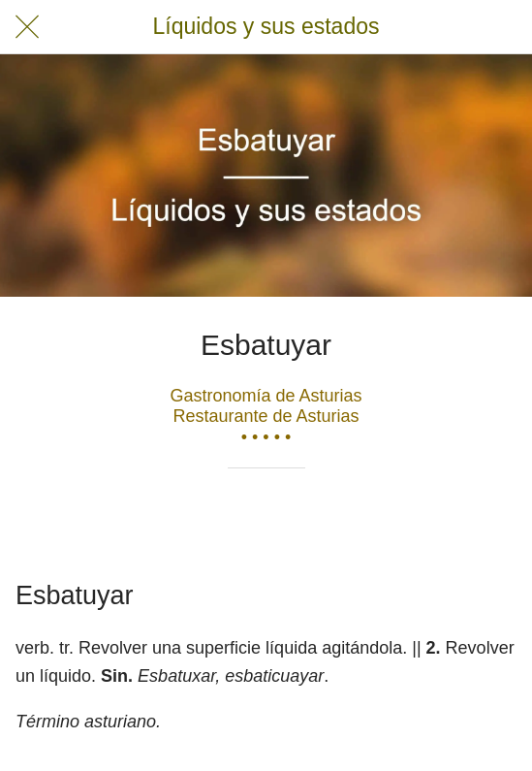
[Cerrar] (27, 27)
